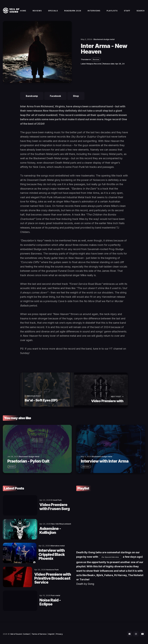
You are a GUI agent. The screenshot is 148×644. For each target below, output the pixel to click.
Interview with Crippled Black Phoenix (44, 554)
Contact (26, 632)
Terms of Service (39, 632)
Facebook (55, 98)
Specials (53, 12)
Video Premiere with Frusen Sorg (49, 507)
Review (96, 61)
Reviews (37, 12)
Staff (127, 12)
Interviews (94, 12)
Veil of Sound (16, 632)
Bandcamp (32, 98)
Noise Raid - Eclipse (48, 600)
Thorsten (85, 61)
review (12, 468)
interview (86, 468)
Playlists (112, 12)
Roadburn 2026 (73, 12)
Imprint (51, 632)
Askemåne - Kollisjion (51, 531)
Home (23, 12)
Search (141, 12)
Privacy (59, 632)
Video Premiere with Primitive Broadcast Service (49, 577)
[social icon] (129, 632)
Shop (76, 98)
